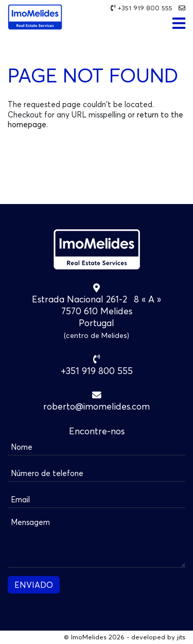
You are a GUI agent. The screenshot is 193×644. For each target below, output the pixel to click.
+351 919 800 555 (145, 8)
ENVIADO (34, 585)
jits (181, 637)
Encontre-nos (97, 431)
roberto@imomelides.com (97, 406)
